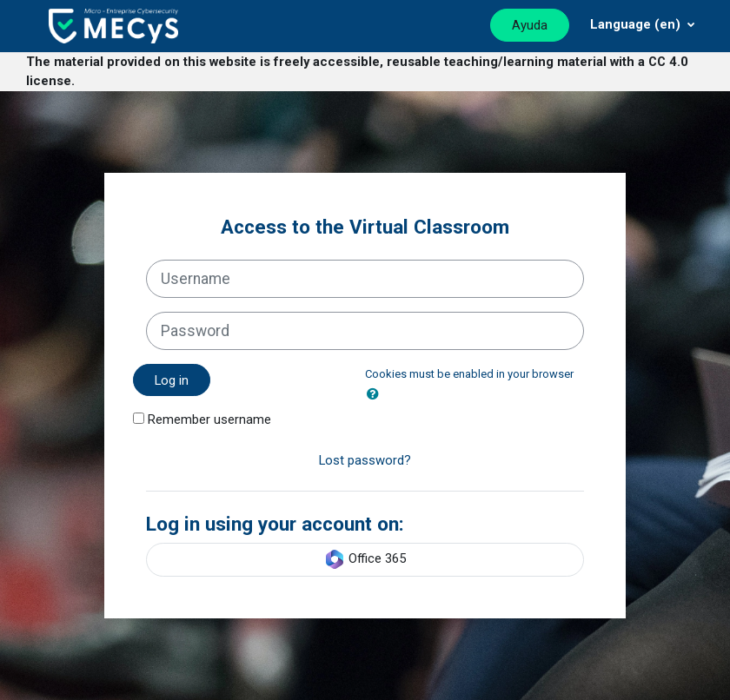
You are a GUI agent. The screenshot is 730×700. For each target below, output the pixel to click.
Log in (172, 380)
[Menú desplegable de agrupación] (643, 24)
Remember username (209, 419)
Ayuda (530, 25)
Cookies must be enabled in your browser (469, 374)
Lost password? (365, 460)
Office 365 (365, 559)
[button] (376, 394)
